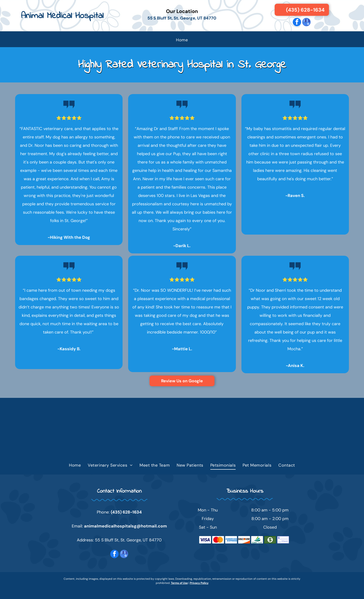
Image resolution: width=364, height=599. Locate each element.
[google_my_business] (306, 23)
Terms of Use (179, 583)
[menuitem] (182, 40)
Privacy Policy (199, 583)
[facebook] (297, 23)
